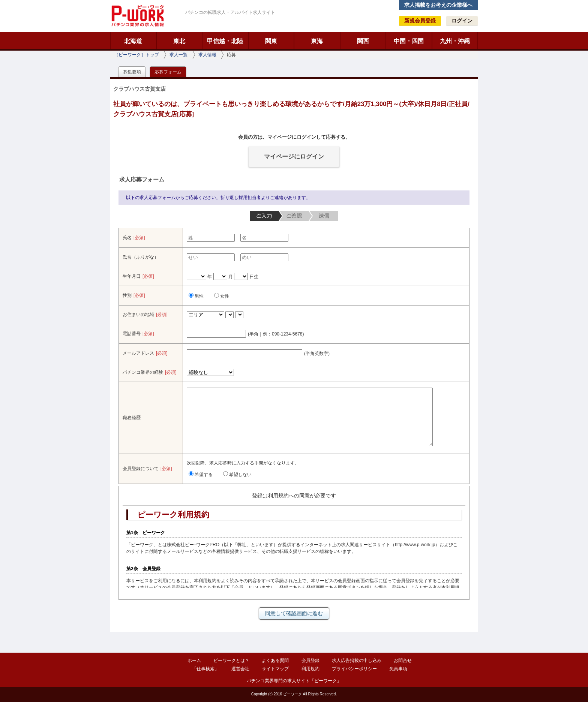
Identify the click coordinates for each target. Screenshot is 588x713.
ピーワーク (137, 16)
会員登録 (310, 672)
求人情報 (207, 55)
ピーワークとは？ (231, 672)
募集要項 (132, 72)
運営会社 (240, 680)
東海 (317, 41)
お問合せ (403, 672)
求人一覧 (178, 55)
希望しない (237, 486)
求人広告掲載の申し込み (357, 672)
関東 (271, 41)
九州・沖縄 (455, 41)
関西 (363, 41)
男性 (196, 296)
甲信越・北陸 (225, 41)
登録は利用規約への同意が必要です (294, 507)
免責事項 (398, 680)
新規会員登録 (420, 21)
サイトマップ (275, 680)
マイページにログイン (294, 157)
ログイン (462, 21)
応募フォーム (168, 72)
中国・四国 (409, 41)
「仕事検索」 (205, 680)
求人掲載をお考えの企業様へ (438, 5)
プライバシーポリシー (354, 680)
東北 (179, 41)
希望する (201, 486)
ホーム (194, 672)
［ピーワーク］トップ (136, 55)
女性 (222, 296)
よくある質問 (275, 672)
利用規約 (310, 680)
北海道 (133, 41)
